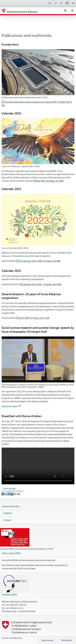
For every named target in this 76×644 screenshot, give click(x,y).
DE (50, 3)
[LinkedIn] (9, 494)
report (34, 318)
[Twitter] (6, 494)
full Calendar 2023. (39, 261)
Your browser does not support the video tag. (38, 466)
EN (67, 3)
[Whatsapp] (16, 494)
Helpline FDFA (10, 595)
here (50, 181)
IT (56, 3)
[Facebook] (3, 494)
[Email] (18, 494)
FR (61, 3)
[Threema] (13, 494)
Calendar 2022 (42, 284)
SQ (73, 3)
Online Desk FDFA (11, 506)
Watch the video (11, 406)
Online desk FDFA (11, 553)
